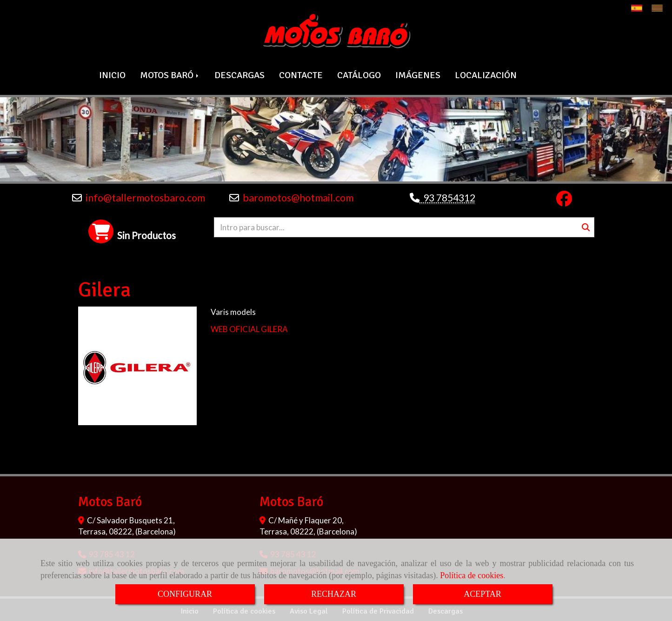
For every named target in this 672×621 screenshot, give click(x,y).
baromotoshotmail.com (298, 197)
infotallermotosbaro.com (145, 197)
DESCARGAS (240, 74)
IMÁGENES (418, 74)
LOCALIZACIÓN (486, 74)
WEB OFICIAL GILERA (249, 328)
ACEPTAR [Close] (482, 594)
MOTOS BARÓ (170, 74)
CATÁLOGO (359, 74)
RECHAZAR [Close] (334, 594)
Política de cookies (472, 575)
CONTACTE (301, 74)
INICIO (112, 74)
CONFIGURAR (185, 594)
